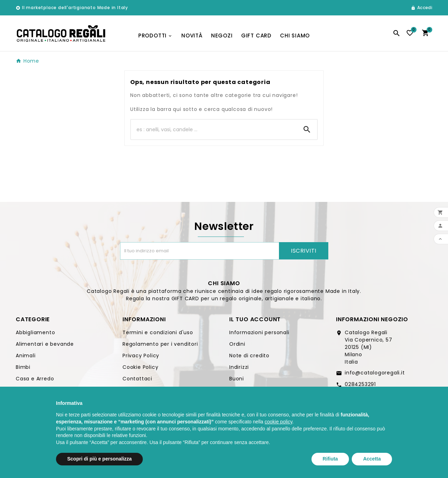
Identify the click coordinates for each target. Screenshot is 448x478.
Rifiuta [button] (330, 459)
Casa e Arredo (35, 379)
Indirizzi (239, 367)
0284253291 (360, 384)
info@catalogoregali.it (375, 373)
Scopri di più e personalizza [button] (99, 459)
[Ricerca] (214, 129)
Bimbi (23, 367)
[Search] (307, 129)
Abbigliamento (35, 332)
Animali (26, 356)
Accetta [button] (372, 459)
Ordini (237, 344)
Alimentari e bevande (45, 344)
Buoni (237, 379)
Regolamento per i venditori (160, 344)
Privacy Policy (141, 356)
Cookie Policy (140, 367)
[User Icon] (422, 8)
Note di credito (249, 356)
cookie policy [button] (278, 422)
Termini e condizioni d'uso (158, 332)
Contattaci (137, 379)
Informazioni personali (259, 332)
